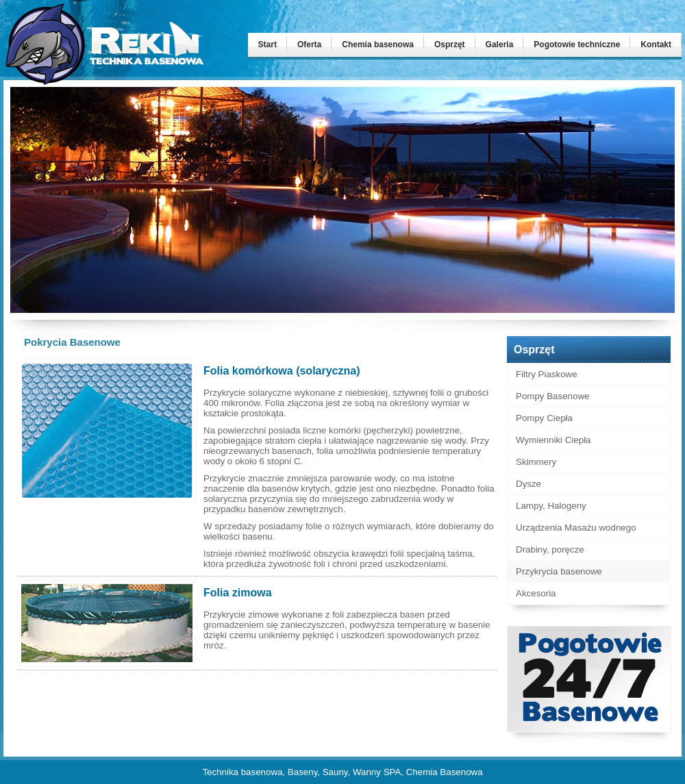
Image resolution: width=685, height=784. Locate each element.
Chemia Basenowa (445, 772)
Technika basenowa (242, 772)
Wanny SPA (377, 772)
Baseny (302, 772)
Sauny (335, 772)
